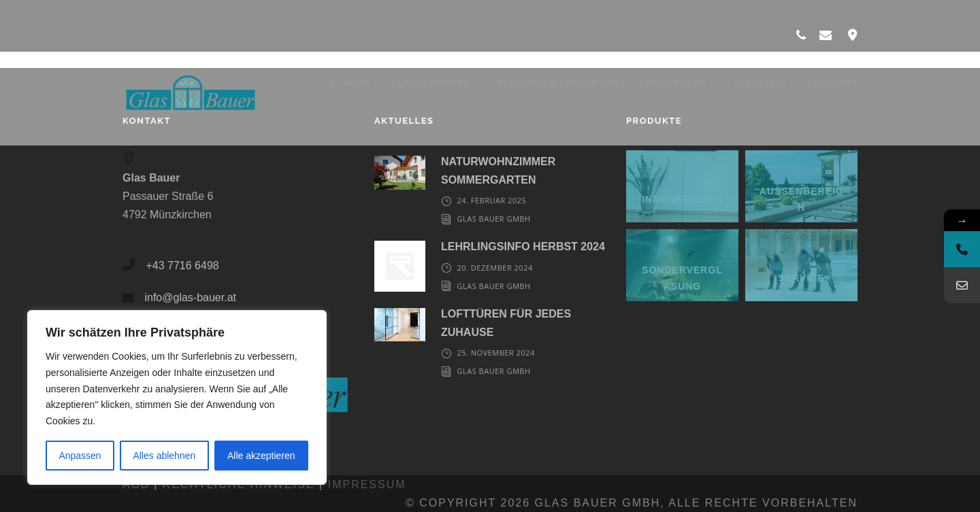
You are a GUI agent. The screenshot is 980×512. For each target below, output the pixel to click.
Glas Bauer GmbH (493, 219)
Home (349, 83)
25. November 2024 (495, 353)
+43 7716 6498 (182, 266)
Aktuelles (760, 83)
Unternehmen (434, 83)
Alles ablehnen (164, 456)
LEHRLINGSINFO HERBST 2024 (523, 246)
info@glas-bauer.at (190, 297)
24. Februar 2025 (491, 200)
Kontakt (836, 83)
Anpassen (80, 456)
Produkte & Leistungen (557, 83)
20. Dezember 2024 (494, 268)
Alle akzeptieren (261, 456)
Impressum (367, 484)
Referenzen (675, 83)
